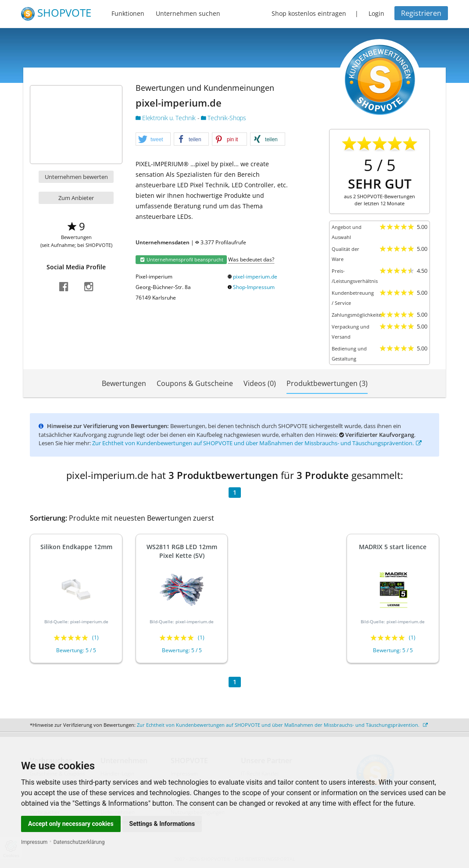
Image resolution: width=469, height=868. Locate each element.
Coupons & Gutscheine (195, 383)
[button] (153, 139)
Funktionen (128, 13)
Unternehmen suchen (188, 13)
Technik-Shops (224, 118)
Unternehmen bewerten (76, 177)
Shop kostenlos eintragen (309, 13)
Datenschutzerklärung (79, 842)
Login (376, 13)
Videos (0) (260, 383)
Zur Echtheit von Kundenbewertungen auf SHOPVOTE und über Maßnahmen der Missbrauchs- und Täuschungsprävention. (257, 443)
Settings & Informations (162, 824)
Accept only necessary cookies (71, 824)
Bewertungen (124, 383)
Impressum (34, 842)
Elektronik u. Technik (166, 118)
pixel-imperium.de (255, 277)
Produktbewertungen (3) (327, 383)
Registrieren (421, 13)
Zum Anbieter (76, 198)
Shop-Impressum (254, 287)
